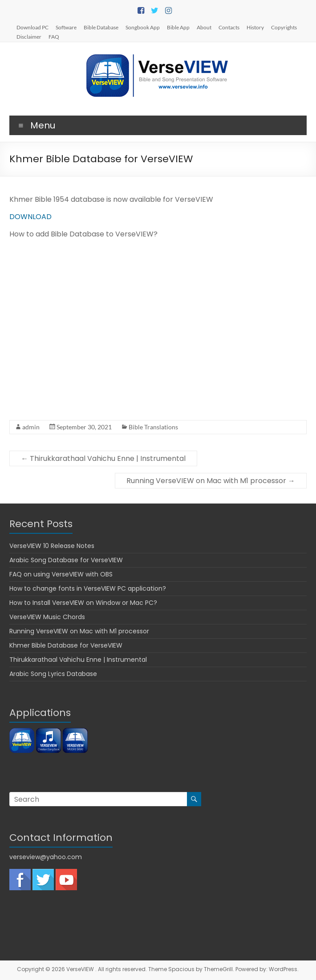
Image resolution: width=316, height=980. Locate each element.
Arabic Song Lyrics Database (53, 674)
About (204, 27)
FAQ (54, 36)
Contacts (229, 27)
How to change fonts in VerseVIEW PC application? (88, 588)
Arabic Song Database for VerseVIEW (66, 560)
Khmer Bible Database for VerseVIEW (66, 645)
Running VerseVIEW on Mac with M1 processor (211, 481)
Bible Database (101, 27)
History (255, 27)
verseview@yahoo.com (46, 857)
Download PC (32, 27)
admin (31, 427)
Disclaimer (29, 36)
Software (66, 27)
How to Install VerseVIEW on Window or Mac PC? (83, 603)
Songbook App (143, 27)
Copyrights (284, 27)
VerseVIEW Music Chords (47, 617)
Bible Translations (153, 427)
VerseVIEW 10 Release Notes (52, 546)
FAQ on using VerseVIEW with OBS (61, 574)
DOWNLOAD (30, 217)
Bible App (178, 27)
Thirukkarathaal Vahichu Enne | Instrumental (103, 458)
